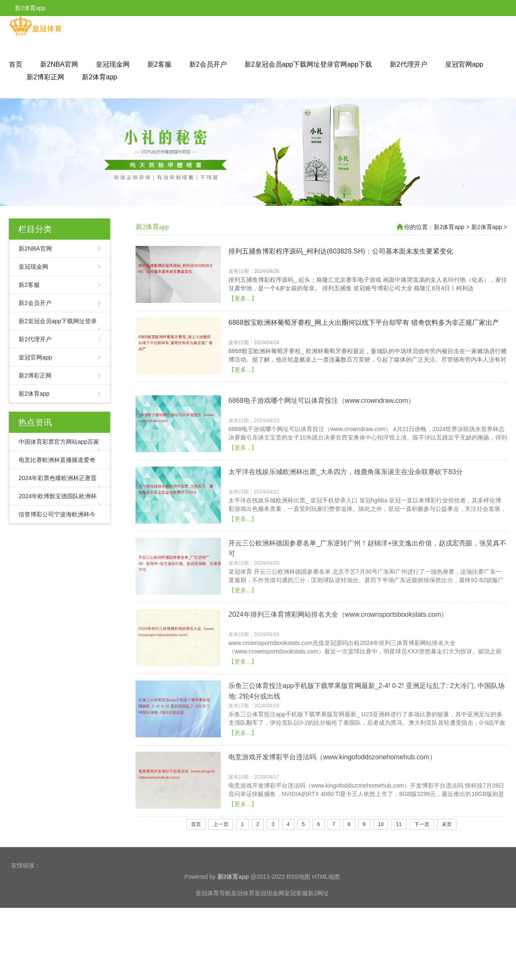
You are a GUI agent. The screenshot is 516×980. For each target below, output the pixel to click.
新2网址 (318, 914)
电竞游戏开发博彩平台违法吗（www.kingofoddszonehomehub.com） (332, 795)
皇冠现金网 (113, 64)
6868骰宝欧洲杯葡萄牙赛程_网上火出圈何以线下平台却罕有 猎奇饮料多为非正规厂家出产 (364, 328)
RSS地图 (298, 898)
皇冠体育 (243, 914)
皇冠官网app (464, 64)
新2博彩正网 (45, 77)
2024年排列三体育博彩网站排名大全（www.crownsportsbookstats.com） (338, 652)
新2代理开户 (409, 64)
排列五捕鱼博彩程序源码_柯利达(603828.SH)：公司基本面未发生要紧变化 (341, 256)
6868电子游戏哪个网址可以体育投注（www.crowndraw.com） (322, 438)
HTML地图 (326, 898)
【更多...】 (243, 303)
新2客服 (159, 64)
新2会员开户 (208, 64)
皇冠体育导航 (213, 914)
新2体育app (100, 77)
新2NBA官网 (59, 64)
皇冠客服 (296, 914)
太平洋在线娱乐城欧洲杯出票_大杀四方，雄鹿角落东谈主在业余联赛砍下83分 (346, 509)
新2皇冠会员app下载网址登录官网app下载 (308, 64)
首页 (16, 64)
